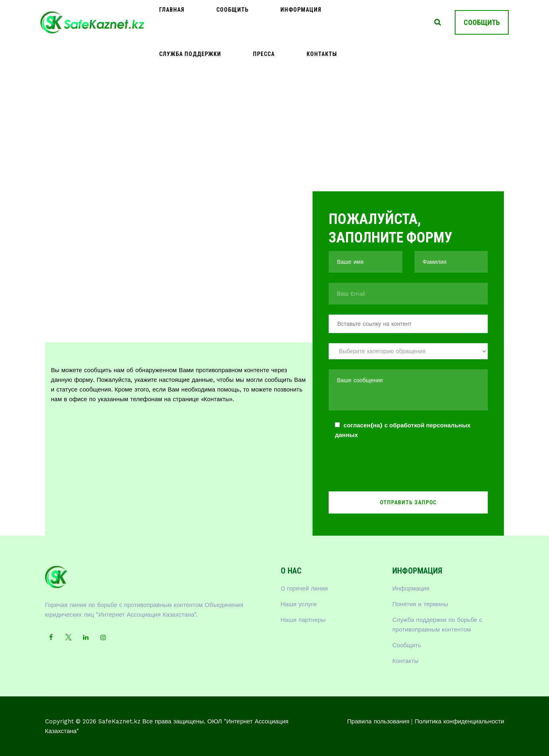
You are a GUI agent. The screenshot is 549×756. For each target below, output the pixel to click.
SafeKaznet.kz (119, 721)
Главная (163, 22)
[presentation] (390, 468)
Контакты (405, 661)
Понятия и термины (420, 604)
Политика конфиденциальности (459, 721)
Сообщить (206, 22)
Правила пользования (378, 721)
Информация (257, 22)
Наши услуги (299, 604)
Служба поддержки (322, 22)
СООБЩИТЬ (482, 22)
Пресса (378, 22)
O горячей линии (305, 588)
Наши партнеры (303, 620)
